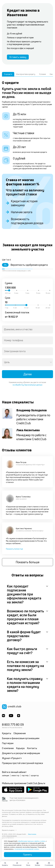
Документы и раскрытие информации (21, 753)
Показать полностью (14, 549)
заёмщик (6, 775)
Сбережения (20, 733)
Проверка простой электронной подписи (22, 763)
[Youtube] (11, 716)
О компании (8, 748)
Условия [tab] (42, 74)
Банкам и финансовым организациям (21, 738)
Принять (27, 855)
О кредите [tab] (8, 74)
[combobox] (27, 329)
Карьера (20, 748)
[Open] (51, 362)
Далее (28, 374)
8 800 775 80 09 (13, 725)
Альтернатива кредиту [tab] (26, 74)
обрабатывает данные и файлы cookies (32, 841)
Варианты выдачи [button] (9, 830)
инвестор (15, 775)
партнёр (25, 775)
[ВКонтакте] (3, 716)
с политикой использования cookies (26, 849)
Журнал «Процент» (12, 758)
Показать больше (28, 562)
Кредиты (7, 733)
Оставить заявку (18, 57)
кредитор (35, 775)
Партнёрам (8, 743)
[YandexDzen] (19, 716)
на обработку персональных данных (27, 385)
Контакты (32, 748)
